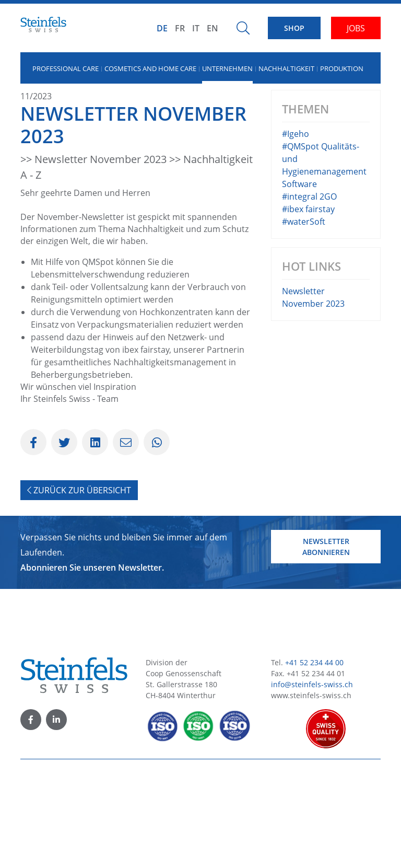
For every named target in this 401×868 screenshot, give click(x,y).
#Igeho (296, 222)
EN (213, 28)
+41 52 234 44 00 (314, 750)
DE (162, 28)
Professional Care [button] (66, 68)
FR (180, 28)
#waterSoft (304, 309)
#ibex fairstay (308, 297)
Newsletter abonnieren (326, 634)
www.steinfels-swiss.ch (311, 783)
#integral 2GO (309, 284)
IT (196, 28)
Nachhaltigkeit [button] (286, 68)
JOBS (356, 28)
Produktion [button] (342, 68)
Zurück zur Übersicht (79, 578)
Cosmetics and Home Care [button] (150, 68)
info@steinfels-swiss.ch (312, 772)
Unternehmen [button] (227, 68)
